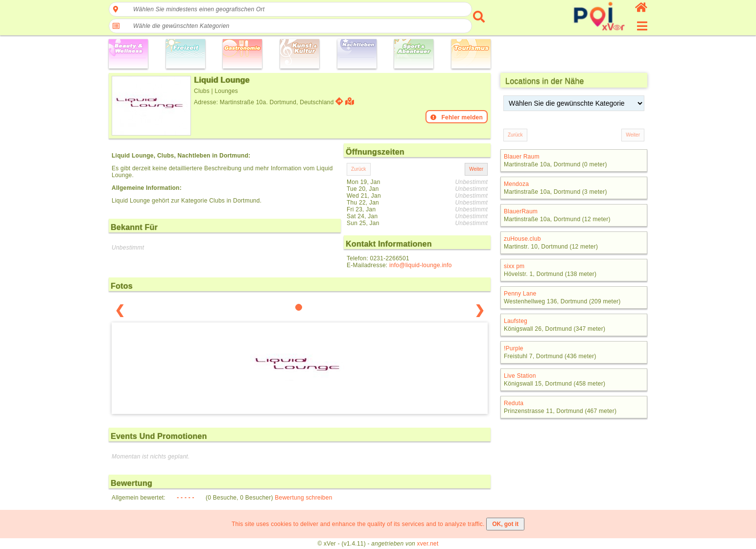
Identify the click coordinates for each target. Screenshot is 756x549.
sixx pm (514, 266)
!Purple (514, 348)
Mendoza (516, 184)
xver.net (428, 544)
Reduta (514, 403)
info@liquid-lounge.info (421, 265)
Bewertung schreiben (303, 498)
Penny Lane (520, 294)
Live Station (520, 376)
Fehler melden (457, 117)
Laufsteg (516, 321)
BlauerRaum (521, 211)
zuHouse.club (522, 239)
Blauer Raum (522, 157)
